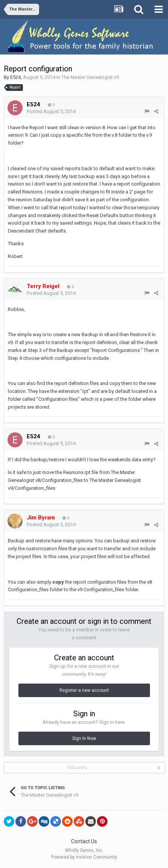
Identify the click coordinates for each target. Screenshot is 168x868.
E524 (15, 77)
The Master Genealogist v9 (90, 77)
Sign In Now (84, 738)
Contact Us (84, 841)
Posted (51, 111)
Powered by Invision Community (84, 857)
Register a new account (84, 690)
